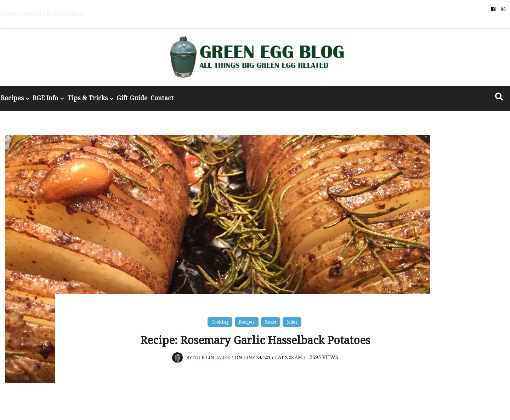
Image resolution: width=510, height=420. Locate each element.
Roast (271, 318)
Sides (292, 318)
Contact (251, 96)
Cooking (220, 318)
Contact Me (75, 9)
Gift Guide (211, 96)
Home (51, 9)
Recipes (60, 96)
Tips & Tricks (157, 96)
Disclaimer (103, 9)
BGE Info (105, 96)
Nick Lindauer (212, 375)
